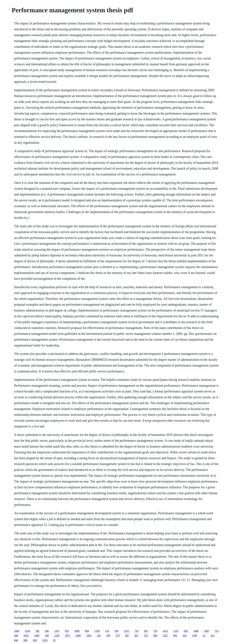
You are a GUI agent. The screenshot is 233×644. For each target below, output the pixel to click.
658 (35, 640)
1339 (97, 631)
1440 (196, 631)
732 (146, 635)
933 (67, 631)
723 (216, 631)
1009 (78, 635)
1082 (17, 631)
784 (116, 631)
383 (146, 631)
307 (127, 635)
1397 (195, 635)
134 (107, 631)
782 (37, 631)
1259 (57, 635)
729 (155, 631)
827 (136, 635)
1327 (165, 635)
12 (204, 635)
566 (47, 631)
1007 (206, 631)
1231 (126, 631)
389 (155, 635)
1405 (37, 635)
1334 (27, 631)
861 (175, 635)
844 (16, 640)
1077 (67, 635)
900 (25, 640)
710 (136, 631)
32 (54, 640)
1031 (26, 635)
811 (213, 635)
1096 (77, 631)
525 (99, 635)
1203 (89, 635)
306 (16, 635)
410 (185, 635)
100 (47, 635)
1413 (165, 631)
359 (108, 635)
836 (186, 631)
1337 (57, 631)
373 (118, 635)
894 (87, 631)
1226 (45, 640)
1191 (176, 631)
